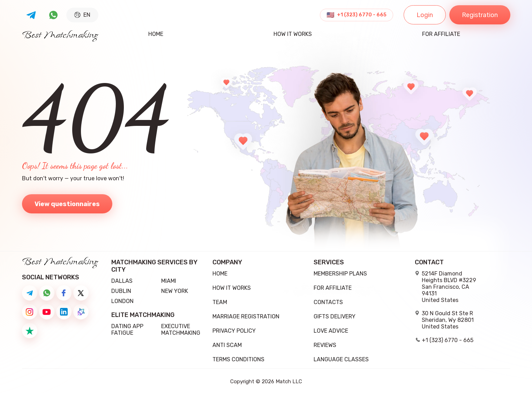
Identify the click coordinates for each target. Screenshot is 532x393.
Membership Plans (340, 274)
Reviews (325, 345)
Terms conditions (238, 359)
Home (156, 34)
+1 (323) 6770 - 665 (362, 15)
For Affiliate (441, 34)
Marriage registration (246, 316)
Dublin (121, 291)
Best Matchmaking (60, 36)
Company (227, 262)
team (220, 302)
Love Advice (331, 331)
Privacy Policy (234, 331)
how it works (293, 34)
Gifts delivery (335, 316)
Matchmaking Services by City (154, 266)
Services (329, 262)
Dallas (122, 281)
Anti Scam (227, 345)
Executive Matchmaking (181, 330)
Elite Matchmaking (143, 315)
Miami (169, 281)
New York (175, 291)
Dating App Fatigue (127, 330)
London (122, 301)
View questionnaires (67, 204)
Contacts (328, 302)
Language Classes (341, 359)
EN (82, 15)
